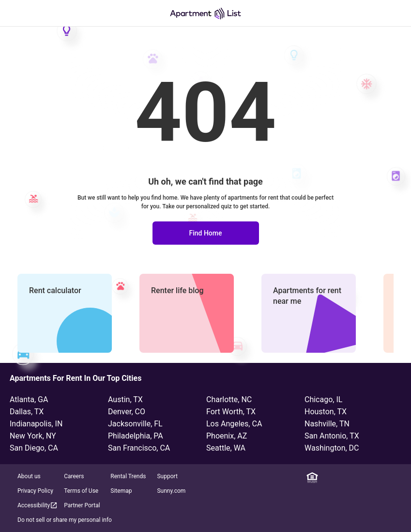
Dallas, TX (27, 412)
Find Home (205, 233)
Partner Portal (82, 505)
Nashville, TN (327, 424)
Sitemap (121, 491)
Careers (74, 476)
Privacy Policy (35, 491)
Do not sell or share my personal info (65, 520)
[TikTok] (397, 478)
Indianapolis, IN (36, 424)
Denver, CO (127, 412)
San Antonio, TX (332, 436)
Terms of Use (81, 491)
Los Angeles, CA (234, 424)
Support (167, 476)
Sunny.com (171, 491)
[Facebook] (341, 478)
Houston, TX (326, 412)
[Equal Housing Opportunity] (312, 478)
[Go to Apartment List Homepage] (205, 13)
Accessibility (38, 505)
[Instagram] (355, 478)
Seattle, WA (226, 448)
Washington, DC (332, 448)
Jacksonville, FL (135, 424)
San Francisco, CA (139, 448)
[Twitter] (369, 478)
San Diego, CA (34, 448)
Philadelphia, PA (136, 436)
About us (29, 476)
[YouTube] (383, 478)
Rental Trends (128, 476)
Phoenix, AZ (227, 436)
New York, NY (33, 436)
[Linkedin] (326, 478)
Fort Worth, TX (231, 412)
